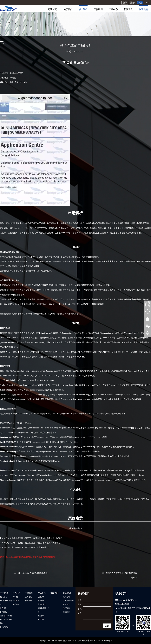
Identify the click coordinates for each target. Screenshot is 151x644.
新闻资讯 (128, 9)
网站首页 (52, 9)
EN (147, 3)
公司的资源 (4, 627)
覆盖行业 (41, 616)
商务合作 (66, 604)
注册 (132, 3)
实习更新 (29, 597)
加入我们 (66, 608)
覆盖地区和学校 (6, 616)
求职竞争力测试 (69, 601)
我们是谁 (3, 597)
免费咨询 (66, 597)
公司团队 (3, 612)
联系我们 (143, 9)
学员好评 (16, 604)
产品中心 (113, 9)
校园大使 (66, 612)
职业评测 (41, 597)
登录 (125, 3)
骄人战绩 (83, 9)
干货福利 (98, 9)
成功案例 (16, 601)
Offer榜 (15, 597)
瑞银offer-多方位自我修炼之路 (35, 573)
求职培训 (41, 601)
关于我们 (68, 9)
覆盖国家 (41, 619)
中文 (140, 3)
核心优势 (3, 608)
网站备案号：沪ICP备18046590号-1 (97, 641)
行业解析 (29, 601)
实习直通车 (42, 604)
